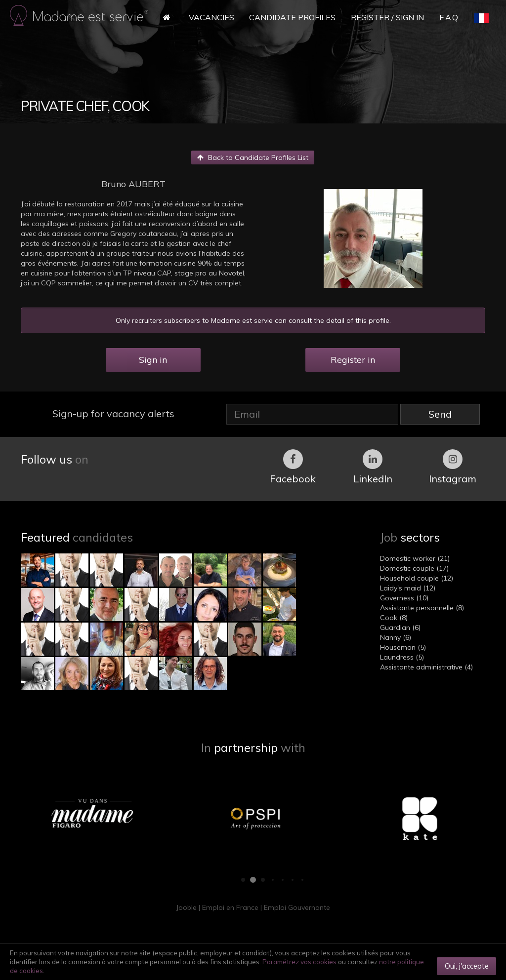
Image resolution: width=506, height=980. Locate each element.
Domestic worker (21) (415, 558)
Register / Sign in (387, 17)
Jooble (186, 907)
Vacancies (211, 17)
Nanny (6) (396, 637)
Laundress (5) (402, 657)
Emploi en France (230, 907)
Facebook (293, 467)
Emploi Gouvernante (297, 907)
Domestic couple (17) (414, 568)
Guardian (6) (400, 627)
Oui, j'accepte (467, 966)
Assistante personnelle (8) (422, 608)
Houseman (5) (403, 647)
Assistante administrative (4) (426, 667)
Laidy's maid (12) (408, 588)
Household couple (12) (417, 578)
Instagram (453, 467)
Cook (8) (394, 618)
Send (440, 414)
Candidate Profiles (292, 17)
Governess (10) (404, 598)
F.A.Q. (449, 17)
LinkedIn (373, 467)
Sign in (153, 360)
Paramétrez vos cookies (299, 962)
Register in (353, 360)
